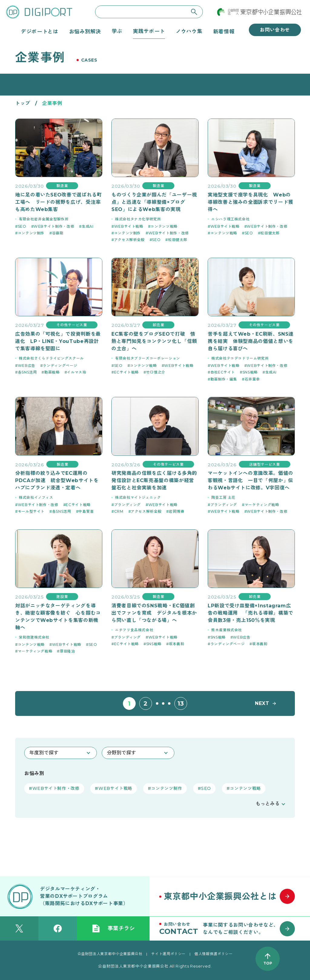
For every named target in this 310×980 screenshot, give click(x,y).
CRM (119, 511)
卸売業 (158, 325)
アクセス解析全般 (129, 240)
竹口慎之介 (156, 372)
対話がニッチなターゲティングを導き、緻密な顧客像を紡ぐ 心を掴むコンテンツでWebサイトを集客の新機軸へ (58, 617)
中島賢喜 (86, 511)
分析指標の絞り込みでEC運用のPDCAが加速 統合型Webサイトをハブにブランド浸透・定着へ (57, 480)
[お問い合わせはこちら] (230, 928)
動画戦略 (52, 372)
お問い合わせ (275, 30)
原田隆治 (67, 651)
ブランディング (127, 505)
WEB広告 (27, 366)
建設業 (62, 597)
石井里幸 (252, 379)
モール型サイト (31, 511)
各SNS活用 (27, 372)
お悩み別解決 (85, 31)
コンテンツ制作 (31, 233)
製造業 (62, 186)
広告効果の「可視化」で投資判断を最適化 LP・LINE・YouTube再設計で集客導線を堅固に (58, 341)
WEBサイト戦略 (129, 226)
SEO (22, 226)
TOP (268, 963)
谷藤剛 (58, 233)
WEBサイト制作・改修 (54, 226)
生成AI (88, 226)
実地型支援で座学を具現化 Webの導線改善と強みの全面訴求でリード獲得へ (251, 202)
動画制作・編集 (224, 379)
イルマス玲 (76, 372)
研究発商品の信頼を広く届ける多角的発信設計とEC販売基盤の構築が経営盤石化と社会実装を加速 (154, 480)
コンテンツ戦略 (164, 226)
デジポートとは (40, 31)
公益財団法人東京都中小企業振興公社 (110, 954)
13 (181, 703)
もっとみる (268, 804)
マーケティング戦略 (262, 505)
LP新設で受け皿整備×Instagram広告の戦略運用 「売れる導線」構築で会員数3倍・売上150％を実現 (251, 613)
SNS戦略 (250, 372)
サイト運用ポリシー (168, 954)
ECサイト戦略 (126, 372)
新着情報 (224, 31)
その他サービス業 (72, 325)
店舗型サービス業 (264, 464)
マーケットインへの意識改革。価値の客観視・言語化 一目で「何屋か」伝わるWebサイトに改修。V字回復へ (251, 480)
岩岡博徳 (177, 511)
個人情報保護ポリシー (213, 954)
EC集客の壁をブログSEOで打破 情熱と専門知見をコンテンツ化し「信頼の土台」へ (154, 341)
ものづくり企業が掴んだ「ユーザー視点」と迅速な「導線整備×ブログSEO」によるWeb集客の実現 (154, 202)
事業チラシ (113, 928)
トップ (23, 103)
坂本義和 (177, 644)
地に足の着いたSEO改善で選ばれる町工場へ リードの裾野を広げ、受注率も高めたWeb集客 (59, 202)
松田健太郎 (178, 240)
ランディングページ (60, 366)
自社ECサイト (223, 372)
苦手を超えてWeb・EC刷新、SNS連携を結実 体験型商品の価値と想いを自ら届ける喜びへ (251, 341)
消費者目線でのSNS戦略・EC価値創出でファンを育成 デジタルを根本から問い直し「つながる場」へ (154, 613)
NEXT (262, 703)
